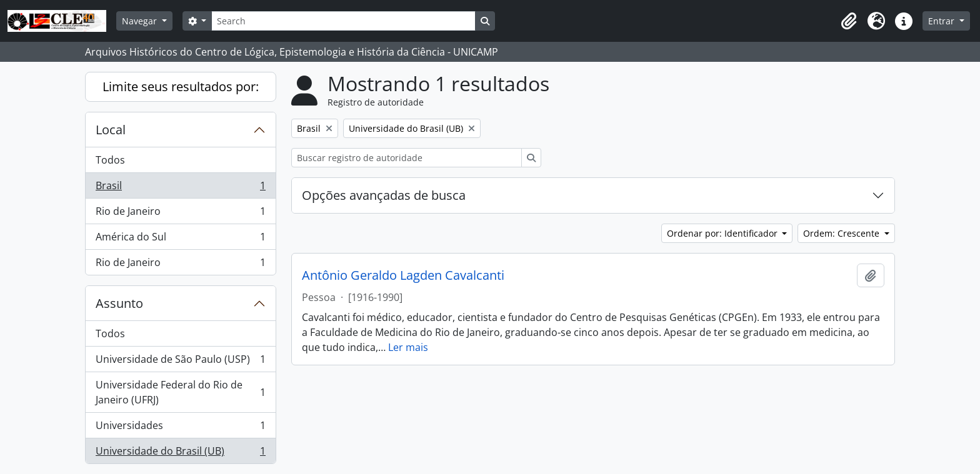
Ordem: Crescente (842, 233)
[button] (849, 21)
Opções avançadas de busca (384, 195)
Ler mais (408, 347)
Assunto (119, 303)
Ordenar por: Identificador (723, 233)
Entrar (942, 21)
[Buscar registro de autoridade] (407, 158)
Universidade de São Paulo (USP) (180, 362)
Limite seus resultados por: (181, 86)
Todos (110, 160)
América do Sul (180, 239)
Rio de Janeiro (180, 214)
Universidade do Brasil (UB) (180, 453)
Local (111, 130)
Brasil (180, 188)
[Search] (343, 21)
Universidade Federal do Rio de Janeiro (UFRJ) (180, 392)
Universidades (180, 428)
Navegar (141, 21)
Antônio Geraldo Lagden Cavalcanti (403, 275)
